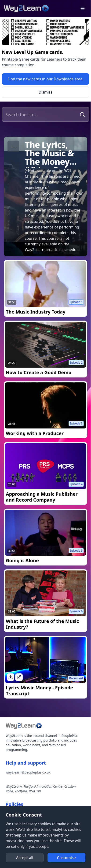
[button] (83, 8)
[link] (45, 79)
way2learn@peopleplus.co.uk (28, 772)
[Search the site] (40, 114)
